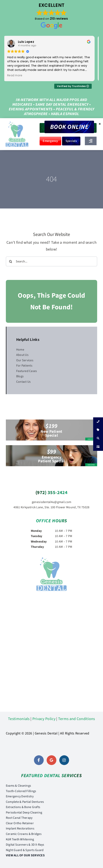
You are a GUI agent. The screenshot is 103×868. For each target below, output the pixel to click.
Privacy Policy (44, 719)
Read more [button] (17, 76)
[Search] (11, 261)
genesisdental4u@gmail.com (52, 502)
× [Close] (100, 124)
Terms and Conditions (77, 719)
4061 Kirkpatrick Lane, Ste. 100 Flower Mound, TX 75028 (51, 507)
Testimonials (19, 719)
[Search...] (51, 261)
